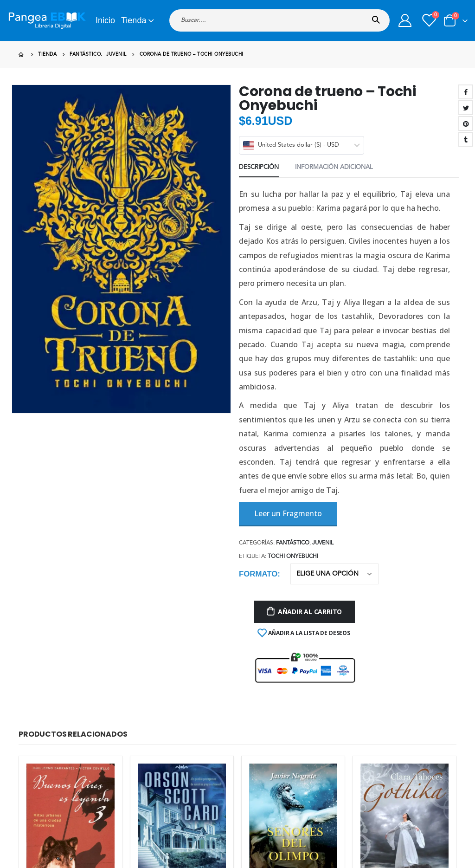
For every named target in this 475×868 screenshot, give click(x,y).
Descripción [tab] (259, 167)
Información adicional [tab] (334, 167)
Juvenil (323, 543)
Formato (258, 574)
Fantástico (293, 543)
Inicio (105, 20)
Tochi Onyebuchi (293, 557)
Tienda (134, 20)
